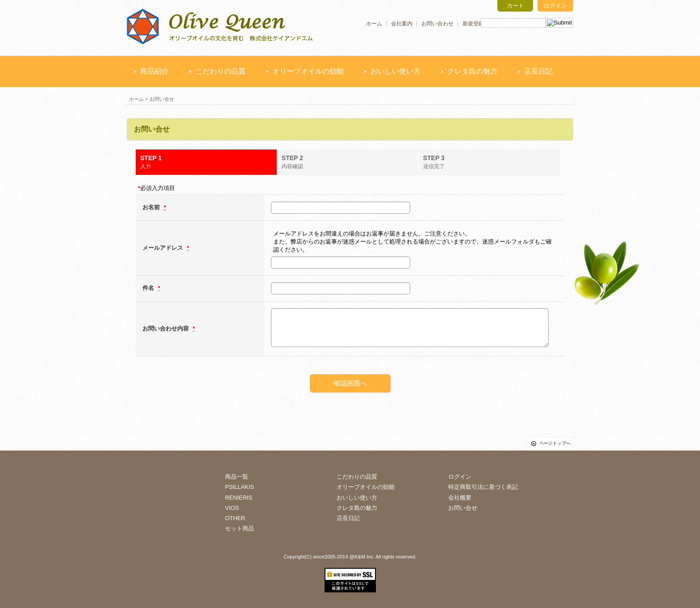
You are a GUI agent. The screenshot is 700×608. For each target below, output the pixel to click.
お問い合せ (463, 508)
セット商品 (240, 528)
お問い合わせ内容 (167, 329)
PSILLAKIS (240, 487)
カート (515, 6)
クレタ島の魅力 (472, 71)
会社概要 (460, 498)
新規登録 (473, 24)
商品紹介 (154, 71)
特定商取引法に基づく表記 (483, 487)
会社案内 (402, 24)
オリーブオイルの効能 (308, 71)
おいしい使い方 (396, 71)
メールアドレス (164, 248)
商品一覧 (237, 477)
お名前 (152, 207)
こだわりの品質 (221, 71)
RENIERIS (239, 498)
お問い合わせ (437, 24)
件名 (149, 288)
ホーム (374, 24)
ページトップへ (555, 443)
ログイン (555, 6)
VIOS (232, 508)
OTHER (235, 518)
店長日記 (538, 71)
